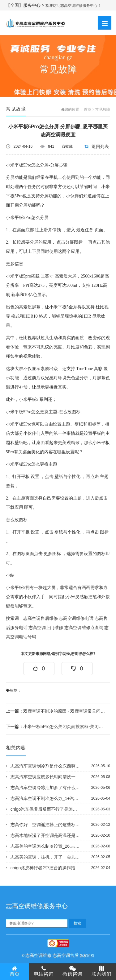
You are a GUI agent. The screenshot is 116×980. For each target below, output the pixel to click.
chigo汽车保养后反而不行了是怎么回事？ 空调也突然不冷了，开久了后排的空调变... (45, 809)
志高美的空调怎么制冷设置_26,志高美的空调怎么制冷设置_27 (45, 846)
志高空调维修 (38, 955)
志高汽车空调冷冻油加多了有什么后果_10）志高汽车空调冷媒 (45, 788)
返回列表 (100, 146)
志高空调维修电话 (76, 618)
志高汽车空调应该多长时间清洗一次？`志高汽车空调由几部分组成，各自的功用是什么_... (45, 777)
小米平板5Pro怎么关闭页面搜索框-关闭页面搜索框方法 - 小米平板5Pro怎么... (56, 727)
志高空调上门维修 (46, 628)
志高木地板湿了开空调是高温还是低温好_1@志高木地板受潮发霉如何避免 (45, 835)
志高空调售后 (66, 955)
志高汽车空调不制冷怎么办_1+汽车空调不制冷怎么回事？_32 (45, 798)
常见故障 (103, 109)
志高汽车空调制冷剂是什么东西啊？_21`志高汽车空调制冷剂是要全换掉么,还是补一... (45, 766)
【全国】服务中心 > (26, 5)
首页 (88, 109)
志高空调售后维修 (41, 618)
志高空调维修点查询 (84, 628)
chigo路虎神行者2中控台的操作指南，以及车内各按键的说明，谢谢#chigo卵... (45, 868)
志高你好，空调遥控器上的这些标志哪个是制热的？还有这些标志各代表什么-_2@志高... (45, 825)
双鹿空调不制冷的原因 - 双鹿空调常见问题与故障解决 (56, 711)
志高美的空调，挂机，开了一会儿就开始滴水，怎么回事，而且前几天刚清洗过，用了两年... (45, 857)
